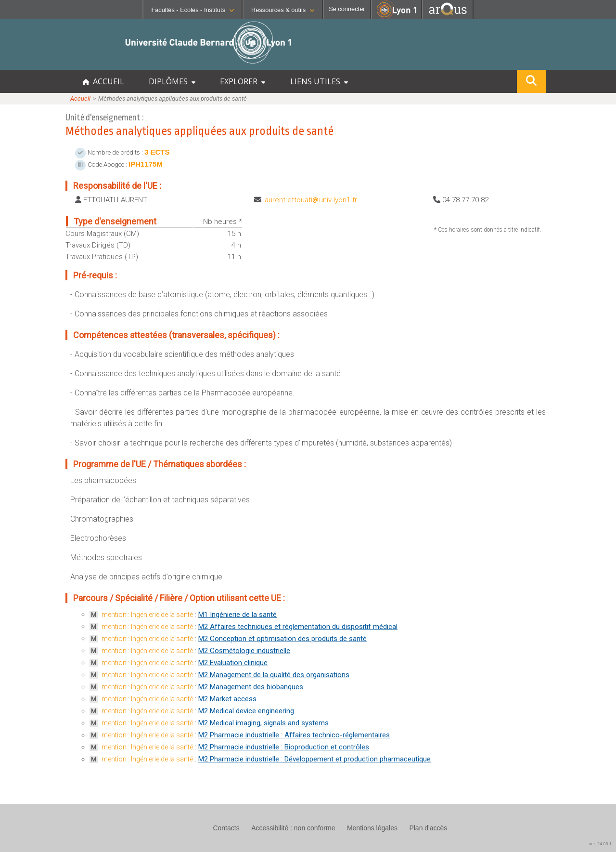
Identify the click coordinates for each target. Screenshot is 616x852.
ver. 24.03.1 (600, 844)
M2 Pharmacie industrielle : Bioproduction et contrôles (284, 747)
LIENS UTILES (319, 81)
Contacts (226, 828)
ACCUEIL (103, 81)
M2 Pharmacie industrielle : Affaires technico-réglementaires (294, 735)
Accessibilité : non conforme (293, 828)
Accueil (80, 98)
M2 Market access (227, 699)
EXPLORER (243, 81)
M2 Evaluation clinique (233, 663)
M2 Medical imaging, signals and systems (263, 723)
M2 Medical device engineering (246, 711)
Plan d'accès (428, 828)
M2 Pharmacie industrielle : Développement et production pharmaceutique (314, 759)
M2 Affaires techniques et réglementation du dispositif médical (298, 627)
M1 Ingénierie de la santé (237, 615)
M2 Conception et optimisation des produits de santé (282, 639)
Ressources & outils (283, 10)
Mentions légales (372, 828)
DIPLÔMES (172, 81)
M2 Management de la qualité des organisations (274, 675)
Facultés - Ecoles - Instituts (192, 10)
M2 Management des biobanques (251, 687)
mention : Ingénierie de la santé (147, 615)
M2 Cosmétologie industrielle (244, 651)
